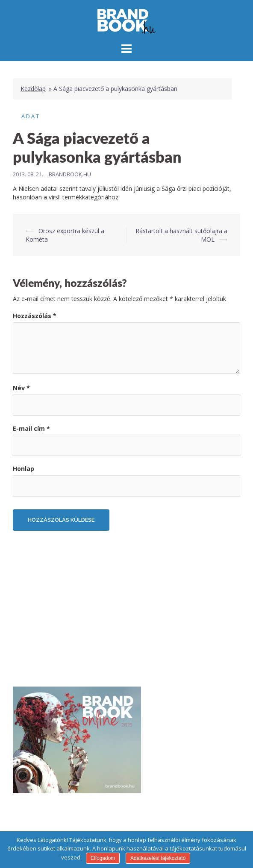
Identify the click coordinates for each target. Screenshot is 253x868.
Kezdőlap (33, 89)
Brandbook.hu (70, 174)
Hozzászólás (35, 316)
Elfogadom (103, 858)
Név (21, 388)
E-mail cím (31, 428)
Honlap (24, 469)
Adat (31, 116)
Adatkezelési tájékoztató (158, 858)
